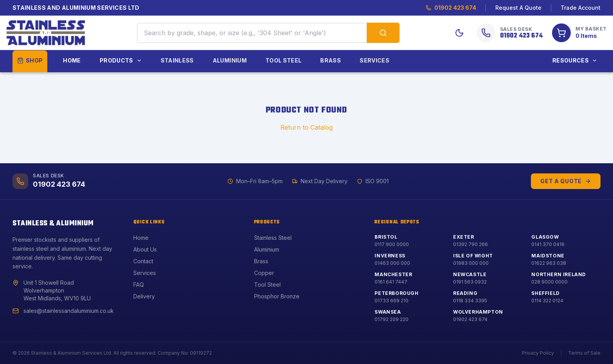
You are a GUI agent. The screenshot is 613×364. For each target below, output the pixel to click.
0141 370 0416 (548, 244)
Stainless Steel (273, 238)
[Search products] (383, 33)
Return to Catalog (306, 127)
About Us (145, 249)
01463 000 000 (392, 263)
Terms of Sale (584, 353)
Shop (30, 60)
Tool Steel (284, 60)
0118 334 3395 (470, 301)
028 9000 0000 (549, 282)
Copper (264, 273)
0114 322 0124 (547, 301)
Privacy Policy (538, 353)
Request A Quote (518, 8)
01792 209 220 (392, 319)
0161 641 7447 (391, 282)
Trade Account (581, 8)
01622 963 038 (549, 263)
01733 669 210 (392, 301)
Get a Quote (566, 181)
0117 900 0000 (392, 244)
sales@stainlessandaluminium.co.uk (69, 311)
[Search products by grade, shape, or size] (252, 33)
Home (72, 60)
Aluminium (230, 60)
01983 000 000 (471, 263)
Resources (575, 60)
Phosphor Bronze (277, 296)
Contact (143, 261)
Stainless (177, 60)
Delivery (144, 296)
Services (375, 60)
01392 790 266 (471, 244)
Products (121, 60)
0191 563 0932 (470, 282)
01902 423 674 (451, 8)
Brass (331, 60)
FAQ (139, 285)
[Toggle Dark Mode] (459, 33)
